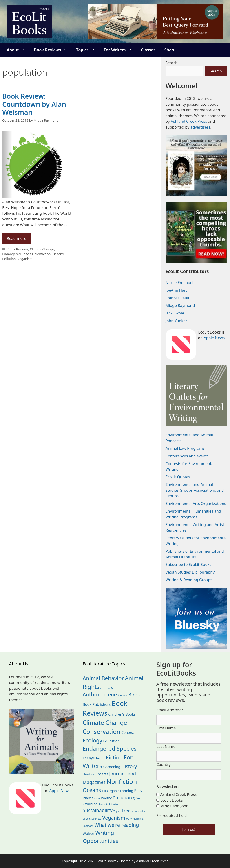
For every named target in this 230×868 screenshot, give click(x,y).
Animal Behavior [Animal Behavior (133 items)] (103, 678)
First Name (166, 728)
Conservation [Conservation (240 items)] (102, 732)
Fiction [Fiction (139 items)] (114, 757)
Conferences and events (187, 456)
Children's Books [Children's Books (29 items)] (122, 714)
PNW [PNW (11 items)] (97, 798)
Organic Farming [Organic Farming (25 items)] (120, 791)
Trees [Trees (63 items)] (127, 810)
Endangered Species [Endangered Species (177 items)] (110, 748)
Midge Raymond (180, 305)
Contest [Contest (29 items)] (128, 733)
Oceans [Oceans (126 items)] (92, 790)
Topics (88, 50)
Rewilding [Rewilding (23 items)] (90, 804)
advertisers (200, 127)
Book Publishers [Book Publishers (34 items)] (97, 704)
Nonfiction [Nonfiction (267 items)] (122, 782)
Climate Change (42, 249)
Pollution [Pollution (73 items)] (122, 798)
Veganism (25, 259)
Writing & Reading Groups (189, 580)
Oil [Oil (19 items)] (104, 791)
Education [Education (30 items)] (111, 741)
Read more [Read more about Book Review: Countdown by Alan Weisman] (17, 238)
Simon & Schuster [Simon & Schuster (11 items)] (108, 804)
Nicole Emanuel (179, 282)
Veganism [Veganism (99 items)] (114, 818)
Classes (148, 50)
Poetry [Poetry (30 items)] (106, 798)
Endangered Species (18, 254)
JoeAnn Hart (176, 290)
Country (164, 764)
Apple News (214, 338)
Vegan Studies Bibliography (190, 572)
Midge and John (174, 806)
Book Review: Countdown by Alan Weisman (34, 104)
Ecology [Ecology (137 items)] (92, 740)
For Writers (120, 50)
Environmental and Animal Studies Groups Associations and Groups (195, 490)
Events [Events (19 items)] (100, 758)
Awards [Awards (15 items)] (123, 695)
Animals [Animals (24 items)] (107, 687)
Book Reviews (53, 50)
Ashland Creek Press (189, 121)
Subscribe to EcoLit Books (188, 564)
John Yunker (176, 321)
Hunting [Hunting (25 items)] (89, 774)
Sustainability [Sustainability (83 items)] (98, 810)
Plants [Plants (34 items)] (88, 798)
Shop (169, 50)
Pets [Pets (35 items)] (138, 791)
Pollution (9, 259)
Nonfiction (43, 254)
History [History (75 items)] (129, 766)
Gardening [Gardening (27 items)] (112, 767)
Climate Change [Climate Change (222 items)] (105, 723)
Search (172, 63)
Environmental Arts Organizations (196, 503)
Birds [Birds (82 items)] (134, 695)
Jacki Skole (175, 313)
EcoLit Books (171, 800)
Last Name (166, 746)
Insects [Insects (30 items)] (102, 774)
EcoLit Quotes (178, 477)
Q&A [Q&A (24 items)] (137, 798)
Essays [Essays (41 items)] (89, 758)
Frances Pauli (177, 298)
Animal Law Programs (185, 448)
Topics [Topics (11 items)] (117, 811)
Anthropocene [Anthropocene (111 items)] (100, 695)
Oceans (58, 254)
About (18, 50)
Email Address (170, 710)
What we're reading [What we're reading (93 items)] (117, 825)
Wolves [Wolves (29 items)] (88, 833)
